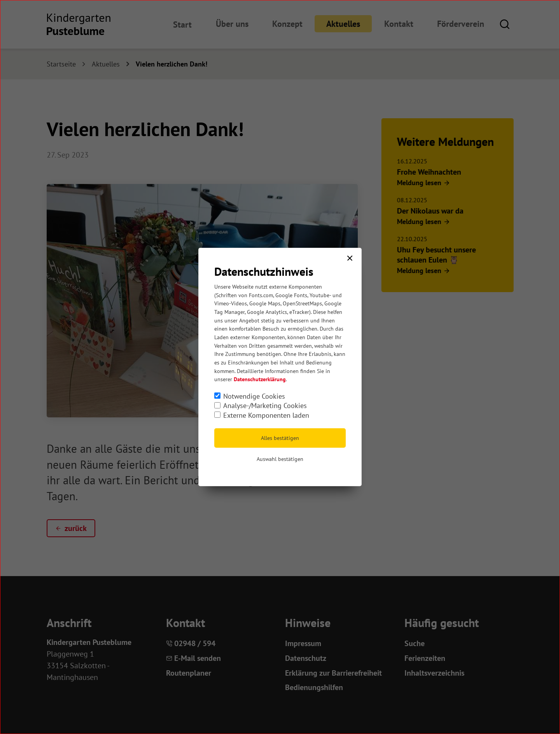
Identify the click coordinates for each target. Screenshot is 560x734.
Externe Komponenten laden (266, 415)
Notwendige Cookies (254, 396)
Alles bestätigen (280, 438)
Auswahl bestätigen (280, 459)
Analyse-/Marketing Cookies (265, 406)
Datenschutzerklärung (260, 379)
